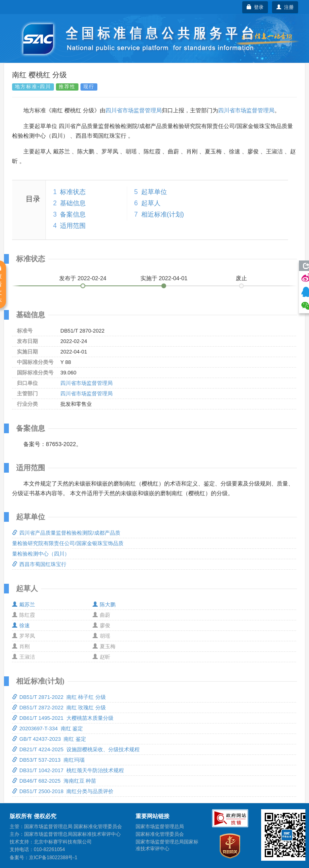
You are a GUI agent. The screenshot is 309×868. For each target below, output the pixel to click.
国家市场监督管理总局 (160, 827)
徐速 (21, 625)
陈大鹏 (104, 604)
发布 (83, 278)
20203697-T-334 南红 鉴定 (47, 728)
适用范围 (73, 226)
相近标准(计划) (163, 214)
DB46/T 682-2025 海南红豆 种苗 (54, 781)
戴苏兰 (24, 604)
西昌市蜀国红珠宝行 (39, 564)
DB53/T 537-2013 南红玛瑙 (48, 760)
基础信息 (73, 203)
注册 (285, 7)
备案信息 (73, 214)
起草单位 (154, 192)
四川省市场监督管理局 (134, 110)
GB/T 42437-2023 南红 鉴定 (49, 739)
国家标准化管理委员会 (160, 834)
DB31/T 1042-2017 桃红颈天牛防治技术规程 (68, 770)
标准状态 (73, 192)
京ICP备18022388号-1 (53, 858)
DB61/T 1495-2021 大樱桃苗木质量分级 (63, 718)
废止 (241, 278)
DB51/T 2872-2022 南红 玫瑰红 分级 (59, 708)
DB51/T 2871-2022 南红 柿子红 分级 (59, 697)
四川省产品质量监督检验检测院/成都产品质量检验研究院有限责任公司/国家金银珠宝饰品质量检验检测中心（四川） (68, 543)
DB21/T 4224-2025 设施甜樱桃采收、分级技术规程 (76, 749)
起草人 (151, 203)
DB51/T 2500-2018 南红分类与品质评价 (63, 791)
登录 (255, 7)
